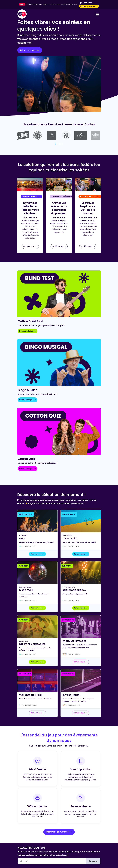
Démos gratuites (89, 6)
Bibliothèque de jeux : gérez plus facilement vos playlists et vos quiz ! (53, 4)
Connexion (86, 3)
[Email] (52, 861)
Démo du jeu (37, 554)
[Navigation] (97, 15)
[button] (55, 144)
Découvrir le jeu (28, 331)
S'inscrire (93, 861)
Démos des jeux (30, 50)
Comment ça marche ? (59, 832)
